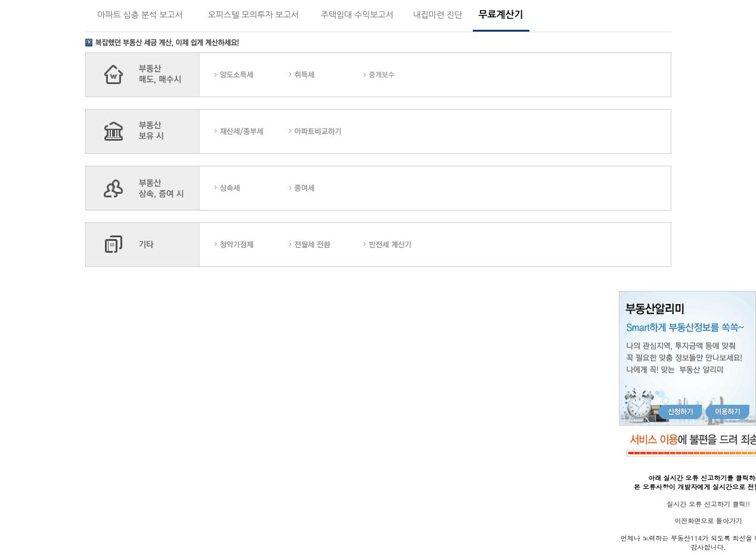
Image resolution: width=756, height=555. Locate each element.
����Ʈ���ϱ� (326, 131)
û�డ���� (252, 245)
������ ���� (401, 245)
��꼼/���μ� (252, 131)
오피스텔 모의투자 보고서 (254, 15)
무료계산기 (501, 15)
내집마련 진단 (438, 15)
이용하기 (727, 412)
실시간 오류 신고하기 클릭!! (708, 504)
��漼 (326, 75)
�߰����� (401, 75)
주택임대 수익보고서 (357, 15)
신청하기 (680, 412)
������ (326, 188)
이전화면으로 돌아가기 (708, 521)
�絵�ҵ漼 (252, 75)
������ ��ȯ (326, 245)
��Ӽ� (252, 188)
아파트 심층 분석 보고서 (140, 15)
